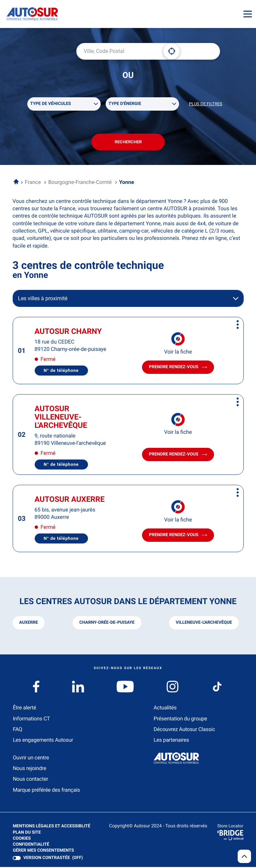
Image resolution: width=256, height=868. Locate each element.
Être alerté (24, 709)
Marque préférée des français (46, 791)
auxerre (29, 624)
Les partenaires (171, 741)
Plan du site (27, 834)
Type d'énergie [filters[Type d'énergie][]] (125, 104)
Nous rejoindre (29, 770)
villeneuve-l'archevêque (204, 624)
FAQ (17, 731)
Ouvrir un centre (31, 759)
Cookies (22, 840)
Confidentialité (31, 846)
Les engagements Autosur (43, 741)
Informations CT (31, 720)
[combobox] (117, 51)
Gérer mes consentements (43, 852)
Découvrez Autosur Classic (184, 731)
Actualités (165, 709)
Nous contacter (30, 780)
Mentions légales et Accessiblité (51, 828)
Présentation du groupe (180, 720)
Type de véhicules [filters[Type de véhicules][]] (51, 104)
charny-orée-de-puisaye (107, 624)
